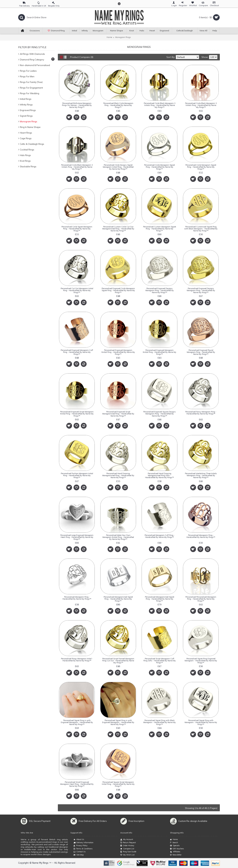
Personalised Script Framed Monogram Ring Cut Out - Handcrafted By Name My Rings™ (118, 661)
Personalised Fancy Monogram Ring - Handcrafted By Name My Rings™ (201, 413)
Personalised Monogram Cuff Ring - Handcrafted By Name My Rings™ (160, 536)
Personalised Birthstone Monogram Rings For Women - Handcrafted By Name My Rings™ (77, 105)
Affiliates (175, 852)
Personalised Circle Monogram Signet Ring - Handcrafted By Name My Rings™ (159, 167)
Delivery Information (83, 843)
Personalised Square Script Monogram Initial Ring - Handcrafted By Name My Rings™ (118, 784)
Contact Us (80, 852)
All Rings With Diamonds (32, 54)
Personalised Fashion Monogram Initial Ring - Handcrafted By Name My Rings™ (77, 475)
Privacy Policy (80, 846)
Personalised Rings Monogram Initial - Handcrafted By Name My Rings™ (77, 660)
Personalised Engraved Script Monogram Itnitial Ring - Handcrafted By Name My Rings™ (77, 414)
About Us (79, 840)
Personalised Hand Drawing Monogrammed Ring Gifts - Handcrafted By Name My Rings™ (159, 475)
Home (109, 37)
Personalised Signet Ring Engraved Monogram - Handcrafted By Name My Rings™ (201, 661)
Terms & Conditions (83, 849)
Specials (175, 846)
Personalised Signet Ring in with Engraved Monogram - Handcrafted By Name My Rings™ (77, 722)
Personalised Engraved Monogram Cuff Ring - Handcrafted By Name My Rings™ (77, 352)
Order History (127, 846)
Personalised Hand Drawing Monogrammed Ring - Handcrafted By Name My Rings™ (118, 475)
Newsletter (176, 855)
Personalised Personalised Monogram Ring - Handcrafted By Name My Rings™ (201, 599)
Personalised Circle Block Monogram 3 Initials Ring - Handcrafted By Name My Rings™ (160, 105)
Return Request (128, 843)
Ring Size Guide (128, 852)
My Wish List (127, 855)
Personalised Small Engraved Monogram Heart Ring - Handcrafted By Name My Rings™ (77, 784)
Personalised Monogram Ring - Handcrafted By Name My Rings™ (201, 536)
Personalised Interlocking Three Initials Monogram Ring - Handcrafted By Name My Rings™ (201, 475)
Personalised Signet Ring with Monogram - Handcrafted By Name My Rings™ (201, 722)
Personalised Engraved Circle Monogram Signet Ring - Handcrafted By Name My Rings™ (118, 290)
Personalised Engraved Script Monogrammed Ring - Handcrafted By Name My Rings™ (118, 414)
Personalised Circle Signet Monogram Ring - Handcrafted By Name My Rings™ (77, 229)
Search (174, 843)
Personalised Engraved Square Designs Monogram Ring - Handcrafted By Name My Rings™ (159, 414)
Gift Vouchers (177, 849)
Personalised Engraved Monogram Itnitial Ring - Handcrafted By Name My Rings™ (118, 352)
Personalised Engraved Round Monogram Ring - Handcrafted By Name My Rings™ (201, 352)
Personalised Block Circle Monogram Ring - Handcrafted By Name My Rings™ (118, 105)
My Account (127, 839)
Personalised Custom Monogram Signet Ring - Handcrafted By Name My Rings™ (160, 229)
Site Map (79, 855)
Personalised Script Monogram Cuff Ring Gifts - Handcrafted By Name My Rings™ (160, 661)
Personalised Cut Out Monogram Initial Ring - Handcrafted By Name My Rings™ (77, 290)
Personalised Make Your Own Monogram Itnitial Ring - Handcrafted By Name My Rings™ (118, 537)
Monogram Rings (123, 37)
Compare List (127, 849)
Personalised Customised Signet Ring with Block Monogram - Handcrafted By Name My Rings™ (201, 229)
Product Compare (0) (82, 57)
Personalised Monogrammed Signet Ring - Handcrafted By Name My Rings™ (118, 599)
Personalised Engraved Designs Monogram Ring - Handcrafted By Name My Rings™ (160, 290)
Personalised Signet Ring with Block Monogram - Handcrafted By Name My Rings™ (159, 722)
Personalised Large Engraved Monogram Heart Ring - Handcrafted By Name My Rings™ (77, 537)
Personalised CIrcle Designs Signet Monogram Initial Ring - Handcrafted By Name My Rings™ (118, 167)
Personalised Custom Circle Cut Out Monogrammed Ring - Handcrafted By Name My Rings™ (118, 229)
